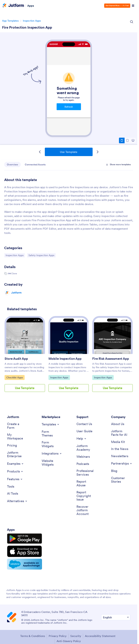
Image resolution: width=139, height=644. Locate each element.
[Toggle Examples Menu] (15, 464)
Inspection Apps (32, 21)
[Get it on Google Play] (23, 539)
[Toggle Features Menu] (15, 479)
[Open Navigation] (133, 6)
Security (76, 635)
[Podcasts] (83, 464)
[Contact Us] (84, 424)
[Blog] (114, 471)
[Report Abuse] (86, 484)
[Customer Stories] (121, 480)
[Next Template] (98, 152)
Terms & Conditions (33, 635)
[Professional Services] (86, 473)
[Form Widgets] (51, 444)
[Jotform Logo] (13, 6)
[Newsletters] (120, 456)
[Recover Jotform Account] (86, 511)
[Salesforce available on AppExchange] (23, 563)
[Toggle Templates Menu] (51, 424)
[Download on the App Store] (23, 551)
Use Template (69, 152)
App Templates (10, 21)
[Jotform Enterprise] (17, 455)
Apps (31, 6)
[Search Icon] (132, 22)
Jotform (16, 293)
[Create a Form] (17, 426)
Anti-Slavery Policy (69, 640)
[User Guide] (84, 431)
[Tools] (11, 487)
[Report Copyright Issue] (86, 496)
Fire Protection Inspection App (27, 27)
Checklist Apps (15, 377)
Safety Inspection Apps (41, 255)
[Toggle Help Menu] (82, 439)
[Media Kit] (118, 442)
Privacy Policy (58, 635)
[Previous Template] (40, 152)
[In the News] (120, 449)
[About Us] (118, 424)
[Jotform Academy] (86, 448)
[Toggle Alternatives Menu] (17, 501)
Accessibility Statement (100, 635)
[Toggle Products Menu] (15, 472)
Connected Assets (36, 165)
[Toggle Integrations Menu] (52, 454)
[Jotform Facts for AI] (121, 433)
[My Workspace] (17, 437)
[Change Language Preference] (116, 616)
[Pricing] (12, 446)
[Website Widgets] (51, 463)
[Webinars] (83, 457)
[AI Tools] (13, 494)
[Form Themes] (51, 434)
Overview (13, 165)
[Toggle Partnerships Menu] (122, 464)
